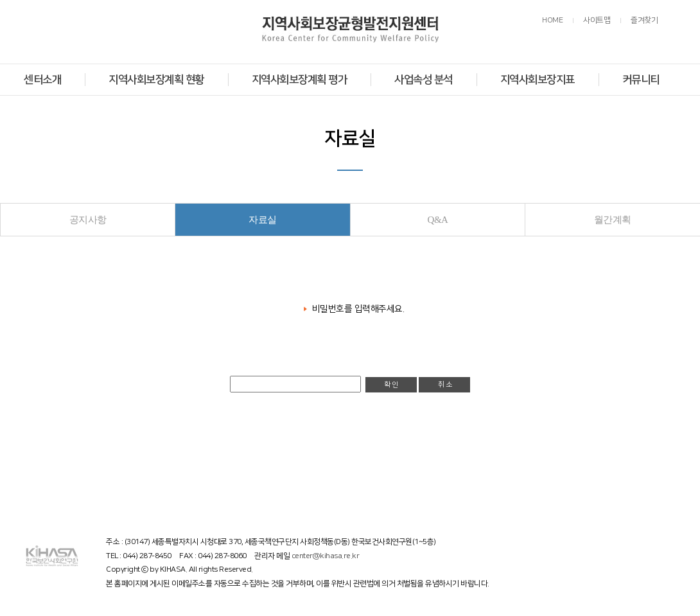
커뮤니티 (641, 80)
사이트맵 (597, 20)
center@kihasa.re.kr (326, 556)
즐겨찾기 (644, 20)
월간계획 (613, 220)
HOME (552, 20)
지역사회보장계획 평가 (300, 80)
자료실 (263, 220)
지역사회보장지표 (538, 80)
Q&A (438, 220)
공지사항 (88, 220)
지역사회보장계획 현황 (156, 80)
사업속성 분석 (424, 80)
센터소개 (42, 80)
